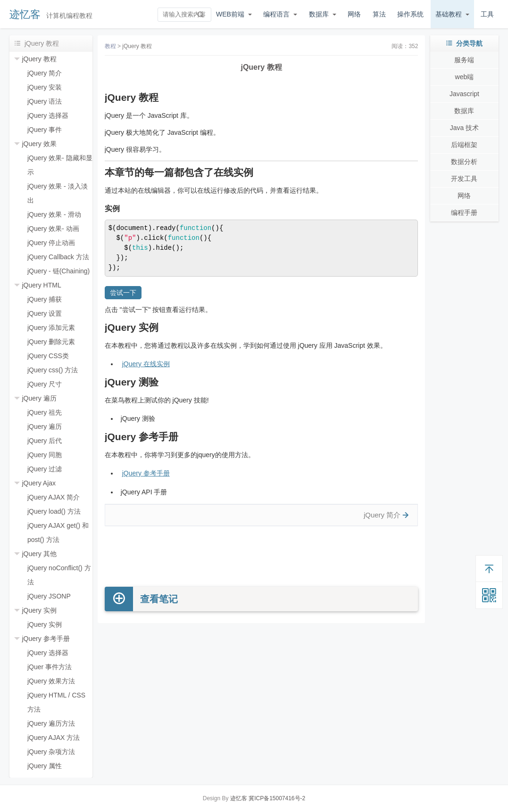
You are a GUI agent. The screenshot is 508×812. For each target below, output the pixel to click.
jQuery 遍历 (39, 398)
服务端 (464, 60)
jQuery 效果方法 (51, 681)
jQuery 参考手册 (46, 639)
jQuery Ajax (39, 483)
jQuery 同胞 (45, 455)
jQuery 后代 (45, 441)
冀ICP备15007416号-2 (277, 798)
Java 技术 (464, 128)
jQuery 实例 (39, 610)
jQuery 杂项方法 (51, 752)
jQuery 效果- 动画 (53, 229)
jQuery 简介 (45, 73)
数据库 (319, 14)
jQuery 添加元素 (51, 328)
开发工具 (464, 179)
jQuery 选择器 (48, 115)
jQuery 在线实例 (146, 364)
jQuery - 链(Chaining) (58, 271)
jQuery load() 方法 (54, 511)
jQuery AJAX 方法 (54, 738)
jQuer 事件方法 (50, 667)
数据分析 (464, 162)
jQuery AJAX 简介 (54, 497)
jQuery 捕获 (45, 299)
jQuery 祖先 (45, 412)
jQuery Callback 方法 (58, 257)
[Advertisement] (262, 557)
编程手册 (464, 213)
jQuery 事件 (45, 130)
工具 (487, 14)
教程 (110, 46)
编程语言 (276, 14)
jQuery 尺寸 (45, 384)
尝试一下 (123, 293)
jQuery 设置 (45, 313)
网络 (354, 14)
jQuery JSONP (49, 596)
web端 (465, 77)
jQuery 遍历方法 (51, 723)
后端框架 (464, 145)
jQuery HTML (41, 285)
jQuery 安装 (45, 87)
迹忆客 (25, 14)
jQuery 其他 (39, 554)
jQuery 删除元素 (51, 342)
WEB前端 (230, 14)
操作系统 (410, 14)
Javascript (464, 94)
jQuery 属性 (45, 766)
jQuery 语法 (45, 101)
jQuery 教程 (39, 59)
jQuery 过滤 (45, 469)
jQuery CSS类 (48, 356)
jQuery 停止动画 (51, 243)
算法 (379, 14)
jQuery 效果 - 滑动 (54, 214)
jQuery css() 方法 (53, 370)
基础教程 (449, 14)
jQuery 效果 (39, 144)
